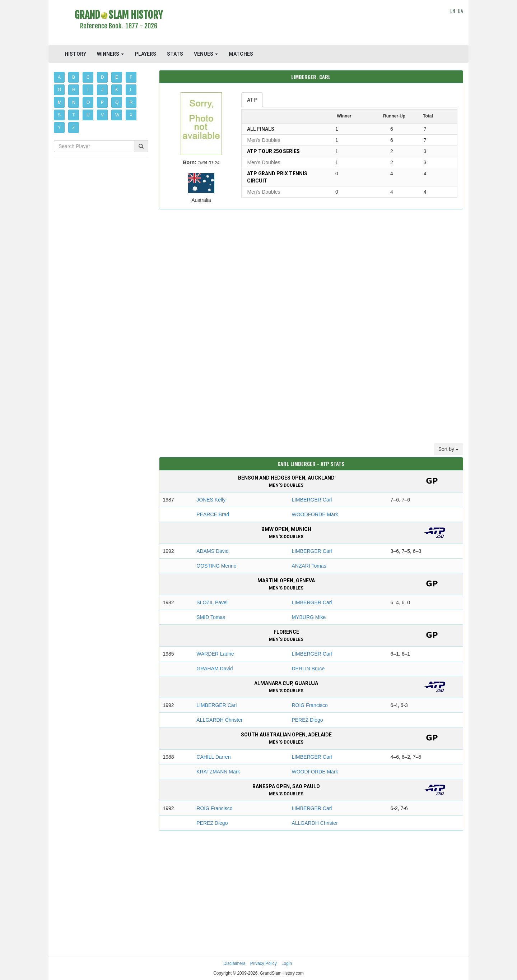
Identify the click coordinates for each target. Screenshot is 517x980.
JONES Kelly (211, 500)
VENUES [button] (206, 54)
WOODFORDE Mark (315, 514)
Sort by (448, 449)
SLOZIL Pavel (212, 602)
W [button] (117, 115)
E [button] (117, 77)
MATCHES (241, 54)
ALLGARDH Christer (219, 720)
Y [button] (59, 128)
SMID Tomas (211, 617)
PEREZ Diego (307, 720)
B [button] (74, 77)
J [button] (102, 90)
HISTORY (75, 54)
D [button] (103, 77)
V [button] (102, 115)
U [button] (88, 115)
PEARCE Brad (213, 514)
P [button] (102, 102)
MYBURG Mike (309, 617)
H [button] (74, 90)
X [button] (131, 115)
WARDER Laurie (215, 654)
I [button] (88, 90)
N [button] (74, 102)
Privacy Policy (264, 963)
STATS (175, 54)
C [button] (88, 77)
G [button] (59, 90)
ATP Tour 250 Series (273, 151)
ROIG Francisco (309, 705)
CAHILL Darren (213, 757)
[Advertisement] (311, 23)
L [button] (131, 90)
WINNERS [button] (110, 54)
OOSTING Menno (216, 566)
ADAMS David (212, 551)
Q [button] (117, 102)
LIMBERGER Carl (312, 500)
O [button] (88, 102)
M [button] (60, 102)
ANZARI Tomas (309, 566)
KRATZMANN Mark (218, 772)
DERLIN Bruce (308, 669)
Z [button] (73, 128)
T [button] (73, 115)
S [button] (59, 115)
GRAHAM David (215, 669)
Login (287, 963)
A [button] (59, 77)
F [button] (131, 77)
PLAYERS (145, 54)
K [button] (117, 90)
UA (460, 11)
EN (453, 11)
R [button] (131, 102)
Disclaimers (234, 963)
